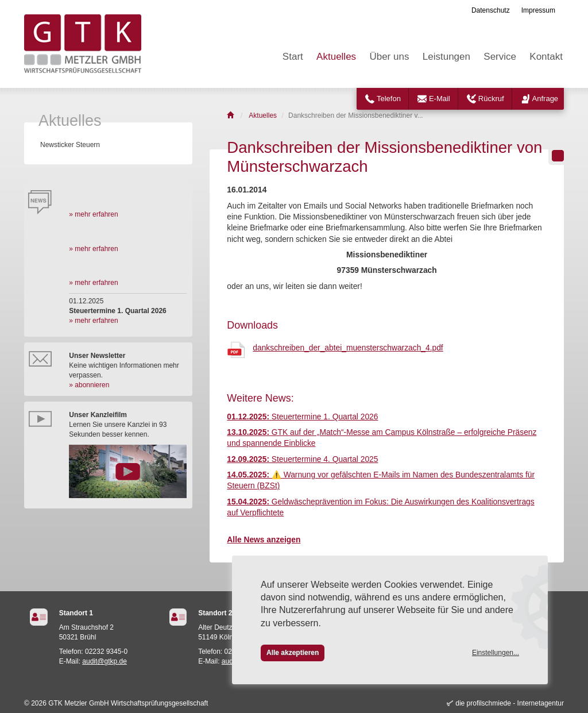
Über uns (389, 57)
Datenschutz (491, 10)
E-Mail (440, 99)
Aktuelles (336, 57)
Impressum (538, 10)
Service (500, 57)
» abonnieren (89, 385)
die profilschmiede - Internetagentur (510, 703)
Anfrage (546, 99)
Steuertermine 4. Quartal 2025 (302, 459)
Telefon (389, 99)
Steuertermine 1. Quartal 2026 (302, 417)
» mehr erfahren (93, 214)
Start (293, 57)
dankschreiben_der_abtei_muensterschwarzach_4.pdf (348, 348)
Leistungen (446, 57)
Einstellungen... (496, 653)
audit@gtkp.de (105, 661)
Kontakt (546, 57)
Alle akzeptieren (293, 653)
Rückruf (491, 99)
